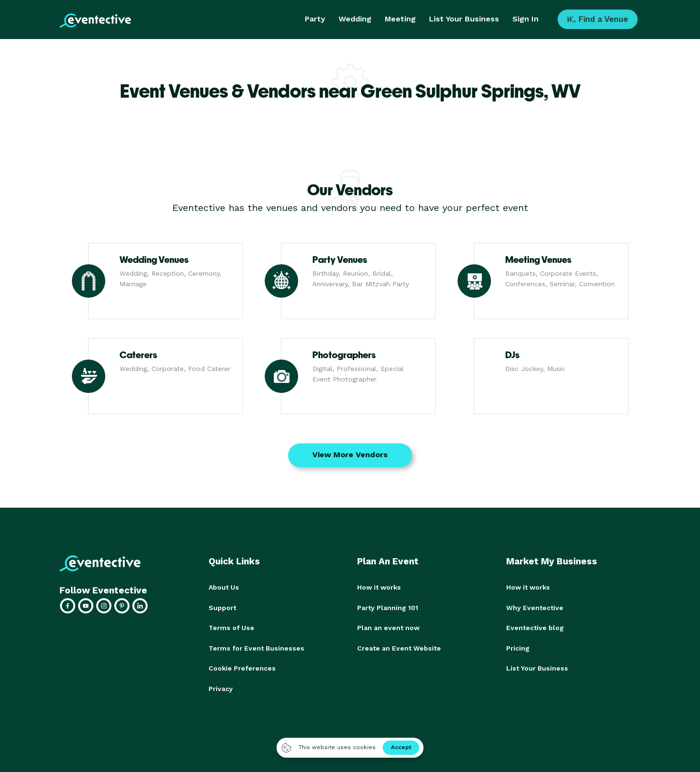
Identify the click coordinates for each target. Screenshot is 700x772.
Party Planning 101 (388, 607)
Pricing (518, 647)
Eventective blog (535, 627)
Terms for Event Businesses (256, 647)
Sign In (525, 19)
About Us (224, 587)
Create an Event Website (399, 647)
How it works (379, 587)
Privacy (221, 687)
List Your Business (464, 19)
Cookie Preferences (242, 667)
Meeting (400, 19)
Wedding (355, 19)
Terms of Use (231, 627)
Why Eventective (535, 607)
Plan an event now (388, 627)
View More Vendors (350, 455)
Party (315, 19)
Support (222, 607)
